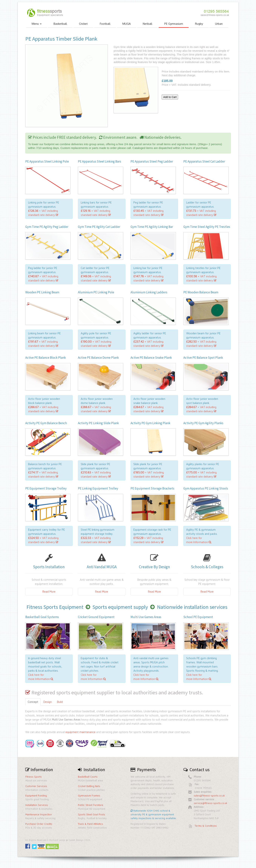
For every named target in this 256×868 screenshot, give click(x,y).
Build (60, 702)
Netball (148, 24)
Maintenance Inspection (39, 814)
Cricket (83, 24)
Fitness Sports (33, 777)
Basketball (60, 24)
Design (48, 702)
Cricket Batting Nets (89, 786)
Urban (219, 24)
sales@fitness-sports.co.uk (209, 796)
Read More (49, 592)
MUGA (127, 24)
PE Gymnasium (174, 24)
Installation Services (37, 805)
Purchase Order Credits (39, 824)
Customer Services (36, 786)
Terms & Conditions (206, 826)
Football (105, 24)
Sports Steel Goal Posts (91, 814)
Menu (37, 24)
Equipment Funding (36, 796)
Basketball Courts (88, 777)
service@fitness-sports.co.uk (211, 803)
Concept (33, 702)
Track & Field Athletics (90, 824)
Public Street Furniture (91, 805)
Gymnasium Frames (89, 796)
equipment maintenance (80, 732)
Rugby (199, 24)
